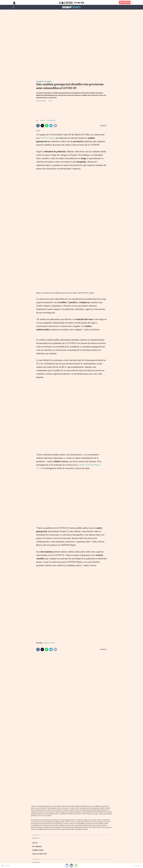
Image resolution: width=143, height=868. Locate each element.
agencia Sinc (49, 643)
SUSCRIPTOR (37, 810)
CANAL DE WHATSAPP (40, 786)
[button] (38, 126)
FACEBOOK (36, 827)
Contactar (36, 795)
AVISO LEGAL (37, 848)
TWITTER (35, 824)
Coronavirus (51, 121)
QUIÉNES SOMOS (38, 782)
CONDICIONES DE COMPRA (41, 855)
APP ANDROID (37, 779)
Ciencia (43, 121)
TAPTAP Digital (47, 138)
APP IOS (35, 775)
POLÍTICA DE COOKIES (40, 859)
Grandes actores (44, 82)
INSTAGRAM (36, 831)
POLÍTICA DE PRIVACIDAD (41, 852)
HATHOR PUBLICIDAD (39, 799)
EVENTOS (35, 803)
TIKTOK (35, 835)
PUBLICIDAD (36, 807)
